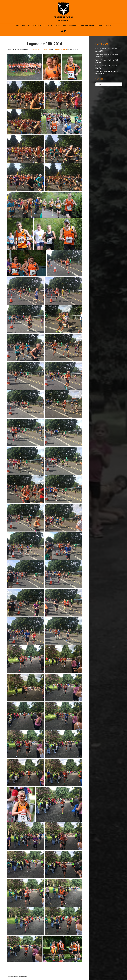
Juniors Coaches (69, 26)
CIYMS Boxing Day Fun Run (42, 26)
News (18, 26)
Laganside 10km (60, 49)
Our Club (26, 26)
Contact (107, 26)
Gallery (99, 26)
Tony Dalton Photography (40, 49)
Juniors (57, 26)
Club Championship (86, 26)
